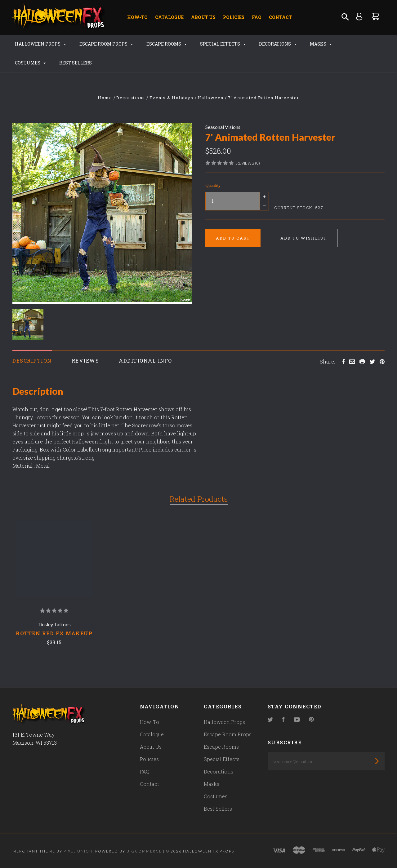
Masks (321, 44)
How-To (137, 17)
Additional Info (145, 361)
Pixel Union (78, 851)
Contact (280, 17)
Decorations (278, 44)
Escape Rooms (167, 44)
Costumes (30, 63)
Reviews (85, 361)
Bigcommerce (144, 851)
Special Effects (223, 44)
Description (32, 361)
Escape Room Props (106, 44)
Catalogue (169, 17)
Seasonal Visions (223, 127)
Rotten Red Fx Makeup (54, 633)
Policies (234, 17)
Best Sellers (76, 63)
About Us (203, 17)
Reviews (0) (248, 163)
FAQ (257, 17)
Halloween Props (40, 44)
